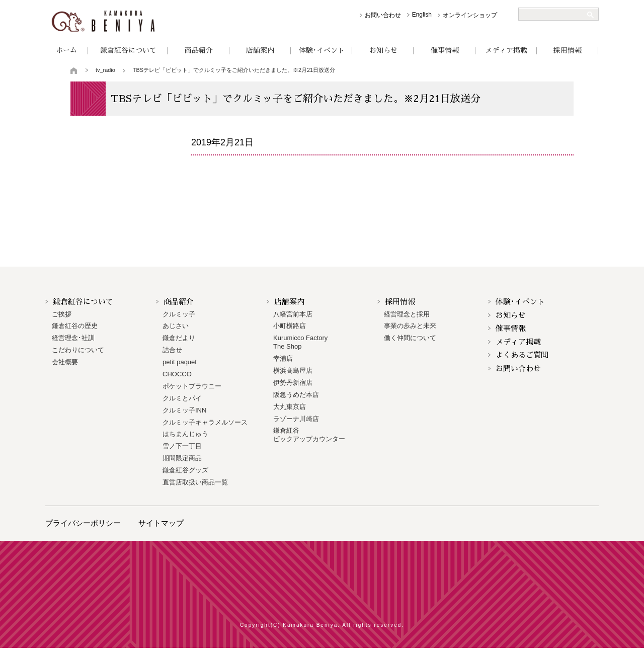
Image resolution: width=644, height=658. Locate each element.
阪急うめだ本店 (296, 395)
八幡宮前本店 (293, 314)
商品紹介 (199, 50)
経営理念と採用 (407, 314)
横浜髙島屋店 (293, 371)
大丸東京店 (290, 407)
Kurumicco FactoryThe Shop (300, 342)
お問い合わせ (383, 15)
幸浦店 (283, 358)
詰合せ (172, 350)
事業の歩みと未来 (410, 326)
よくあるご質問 (522, 355)
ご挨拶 (62, 314)
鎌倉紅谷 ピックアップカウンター (309, 435)
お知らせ (383, 50)
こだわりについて (78, 350)
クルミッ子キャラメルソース (205, 422)
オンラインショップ (470, 15)
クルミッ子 (179, 314)
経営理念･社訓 (73, 338)
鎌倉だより (179, 338)
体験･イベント (322, 50)
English (422, 15)
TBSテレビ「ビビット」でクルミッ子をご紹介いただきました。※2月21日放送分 (234, 70)
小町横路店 (290, 326)
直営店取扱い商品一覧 (195, 482)
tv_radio (105, 70)
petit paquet (180, 362)
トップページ (74, 70)
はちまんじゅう (185, 434)
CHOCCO (177, 374)
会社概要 (65, 362)
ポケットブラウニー (192, 386)
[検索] (554, 15)
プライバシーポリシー (83, 523)
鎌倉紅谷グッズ (185, 470)
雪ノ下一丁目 (182, 446)
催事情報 (445, 50)
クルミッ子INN (184, 410)
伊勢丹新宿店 (293, 383)
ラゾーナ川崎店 (296, 419)
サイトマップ (161, 523)
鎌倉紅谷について (128, 50)
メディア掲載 (506, 50)
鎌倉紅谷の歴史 (75, 326)
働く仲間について (410, 338)
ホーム (66, 50)
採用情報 (568, 50)
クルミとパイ (182, 398)
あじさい (176, 326)
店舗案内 (260, 50)
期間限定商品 (182, 458)
